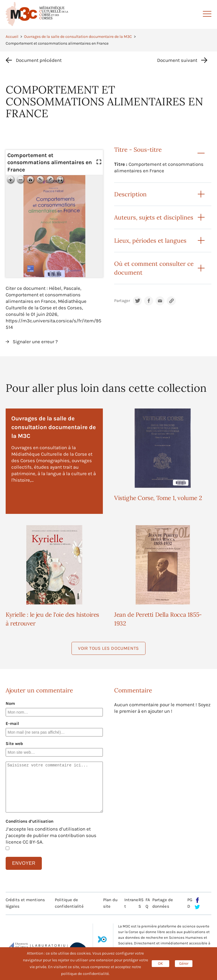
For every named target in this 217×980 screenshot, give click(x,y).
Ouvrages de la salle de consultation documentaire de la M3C (78, 37)
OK (160, 963)
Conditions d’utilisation (30, 821)
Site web (14, 744)
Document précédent (39, 60)
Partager (122, 301)
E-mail (12, 723)
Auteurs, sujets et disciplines (154, 217)
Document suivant (177, 60)
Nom (10, 703)
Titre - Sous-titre (138, 150)
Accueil (12, 37)
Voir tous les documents (108, 648)
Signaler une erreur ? (35, 342)
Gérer (184, 963)
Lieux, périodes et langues (150, 241)
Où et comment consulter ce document (154, 268)
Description (130, 194)
